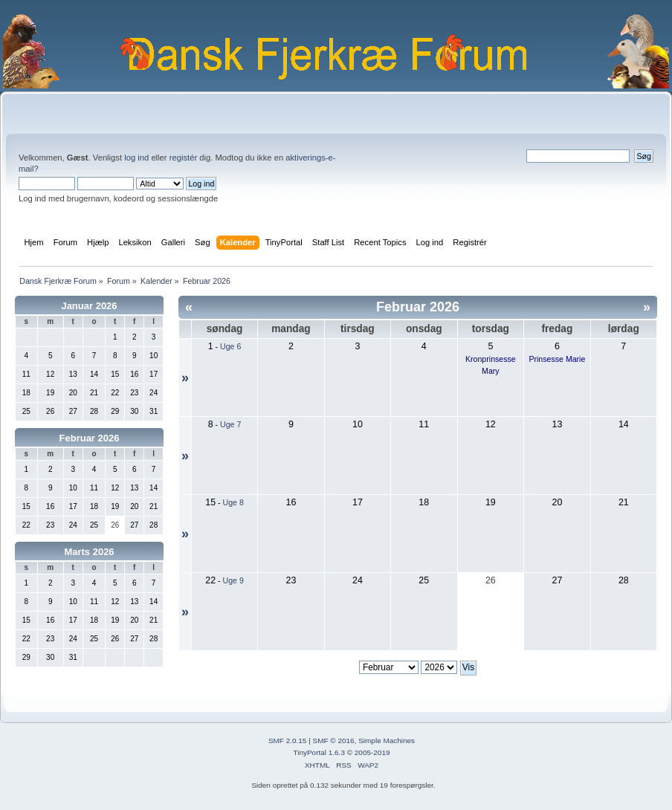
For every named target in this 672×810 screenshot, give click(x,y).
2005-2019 (372, 752)
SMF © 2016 (334, 741)
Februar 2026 (90, 438)
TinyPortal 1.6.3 (319, 752)
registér (183, 158)
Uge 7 (230, 424)
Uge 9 (233, 580)
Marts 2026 (89, 552)
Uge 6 (230, 346)
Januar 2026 (89, 306)
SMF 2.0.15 (288, 741)
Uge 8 (233, 502)
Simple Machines (387, 741)
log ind (136, 158)
